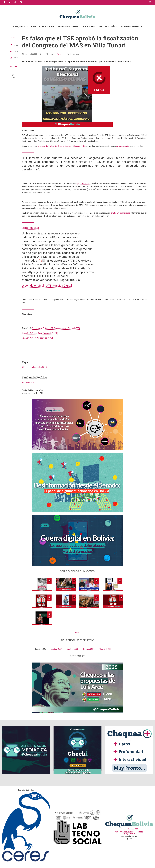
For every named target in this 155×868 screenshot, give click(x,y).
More (77, 632)
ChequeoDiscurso (43, 27)
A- (11, 66)
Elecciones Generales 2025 (35, 367)
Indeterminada (29, 382)
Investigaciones (68, 27)
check (13, 37)
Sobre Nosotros (131, 27)
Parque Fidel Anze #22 (129, 829)
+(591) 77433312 (129, 834)
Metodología (107, 27)
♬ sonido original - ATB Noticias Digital (47, 286)
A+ (16, 66)
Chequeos (19, 27)
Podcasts (89, 27)
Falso (59, 54)
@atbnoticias (30, 228)
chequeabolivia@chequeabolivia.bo (129, 831)
